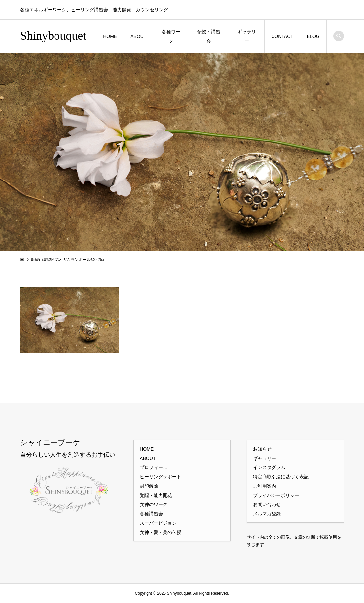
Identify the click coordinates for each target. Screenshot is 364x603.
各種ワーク (171, 36)
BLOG (313, 36)
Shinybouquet (53, 36)
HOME (110, 36)
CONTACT (282, 36)
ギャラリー (247, 36)
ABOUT (138, 36)
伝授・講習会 (209, 36)
